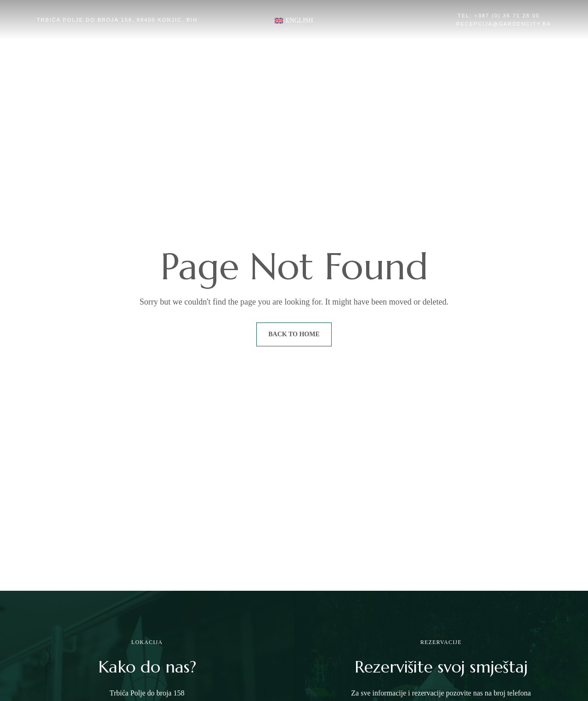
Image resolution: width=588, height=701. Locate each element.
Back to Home (294, 334)
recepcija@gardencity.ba (504, 24)
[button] (122, 104)
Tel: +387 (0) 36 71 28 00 (499, 16)
